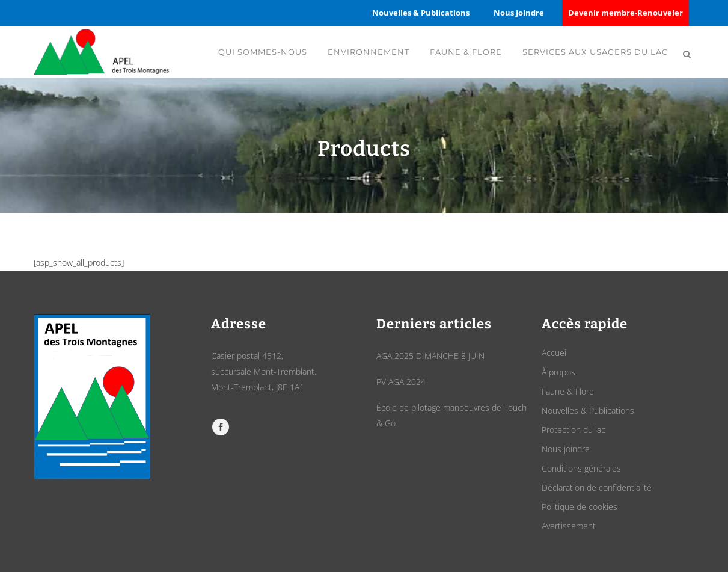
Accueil (555, 353)
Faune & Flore (568, 391)
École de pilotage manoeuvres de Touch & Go (451, 415)
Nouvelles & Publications (421, 13)
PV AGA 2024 (401, 382)
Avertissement (569, 526)
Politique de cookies (580, 507)
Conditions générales (581, 468)
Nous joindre (566, 449)
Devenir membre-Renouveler (626, 13)
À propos (558, 372)
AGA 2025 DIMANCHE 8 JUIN (430, 356)
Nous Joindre (519, 13)
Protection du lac (574, 430)
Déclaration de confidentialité (597, 487)
